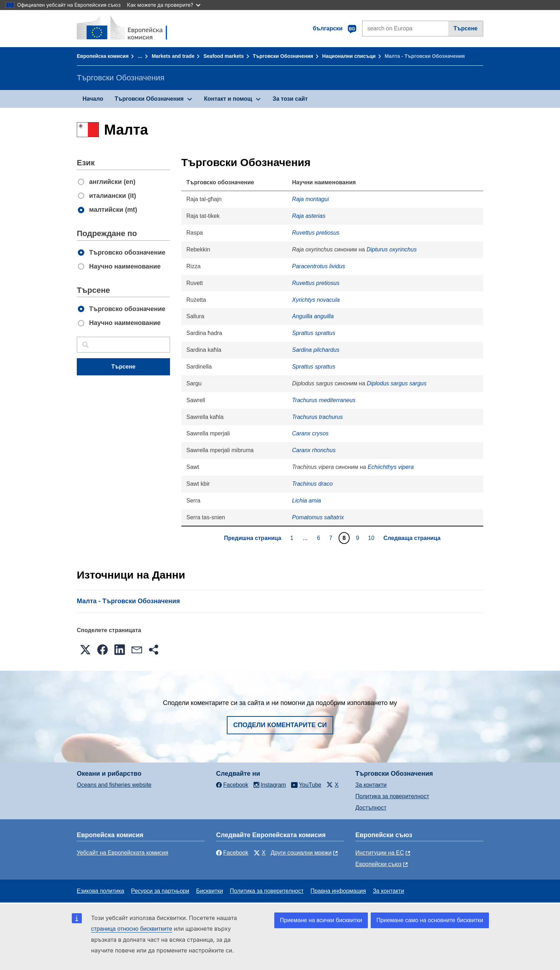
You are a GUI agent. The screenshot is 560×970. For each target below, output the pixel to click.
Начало (93, 99)
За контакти (371, 785)
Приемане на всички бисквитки (321, 920)
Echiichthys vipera (391, 467)
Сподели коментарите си (280, 725)
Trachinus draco (312, 484)
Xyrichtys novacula (316, 300)
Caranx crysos (310, 433)
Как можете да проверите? (164, 5)
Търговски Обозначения (283, 56)
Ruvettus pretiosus (316, 233)
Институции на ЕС (380, 853)
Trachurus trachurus (317, 417)
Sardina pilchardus (316, 350)
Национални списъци (349, 56)
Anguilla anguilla (313, 316)
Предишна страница (252, 538)
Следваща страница (412, 538)
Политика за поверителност (392, 796)
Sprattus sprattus (314, 333)
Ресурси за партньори (160, 891)
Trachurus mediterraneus (324, 400)
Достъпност (371, 808)
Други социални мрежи (301, 853)
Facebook (232, 853)
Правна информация (338, 891)
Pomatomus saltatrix (318, 517)
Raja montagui (311, 199)
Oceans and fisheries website (114, 785)
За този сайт (290, 99)
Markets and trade (173, 56)
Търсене (466, 28)
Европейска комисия (103, 56)
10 (372, 538)
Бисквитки (209, 891)
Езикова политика (101, 891)
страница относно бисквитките (132, 929)
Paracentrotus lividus (319, 266)
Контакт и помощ (228, 99)
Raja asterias (309, 216)
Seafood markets (224, 56)
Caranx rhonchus (314, 450)
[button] (85, 650)
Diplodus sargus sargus (397, 383)
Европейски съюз (378, 864)
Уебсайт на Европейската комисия (122, 853)
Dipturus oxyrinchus (392, 249)
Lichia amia (307, 501)
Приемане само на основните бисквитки (430, 920)
